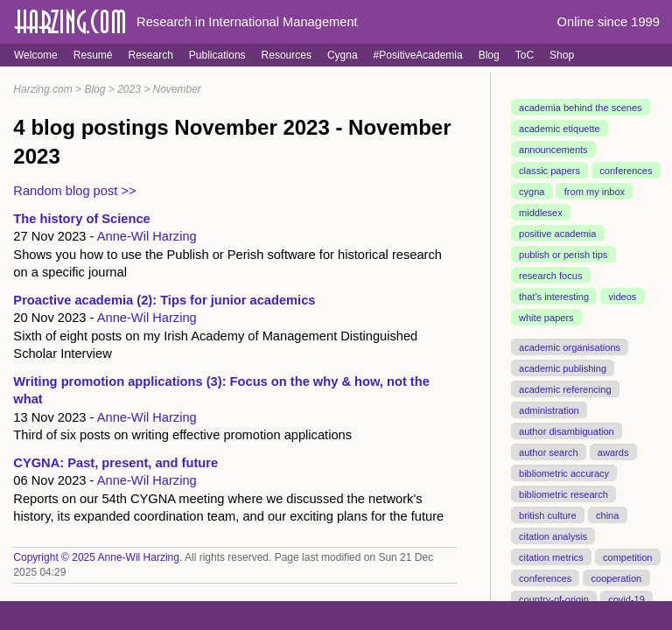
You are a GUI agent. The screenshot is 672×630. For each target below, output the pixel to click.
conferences (626, 171)
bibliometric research (563, 493)
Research (150, 55)
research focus (550, 276)
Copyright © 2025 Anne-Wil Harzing (96, 557)
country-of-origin (554, 598)
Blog (489, 55)
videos (622, 297)
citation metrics (551, 556)
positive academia (557, 234)
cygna (532, 192)
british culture (548, 514)
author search (549, 451)
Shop (562, 55)
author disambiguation (567, 430)
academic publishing (563, 367)
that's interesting (554, 297)
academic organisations (570, 346)
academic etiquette (560, 129)
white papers (546, 318)
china (607, 514)
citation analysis (553, 535)
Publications (217, 55)
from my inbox (595, 192)
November (177, 89)
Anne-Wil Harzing (147, 236)
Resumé (93, 55)
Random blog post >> (74, 191)
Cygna (343, 55)
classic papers (549, 171)
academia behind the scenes (581, 108)
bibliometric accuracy (564, 472)
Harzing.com (42, 89)
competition (628, 556)
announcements (553, 150)
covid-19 (626, 598)
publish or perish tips (563, 255)
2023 (129, 89)
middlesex (541, 213)
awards (613, 451)
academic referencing (565, 388)
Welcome (36, 55)
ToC (525, 55)
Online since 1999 (609, 22)
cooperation (616, 577)
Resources (287, 55)
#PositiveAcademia (418, 55)
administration (549, 409)
